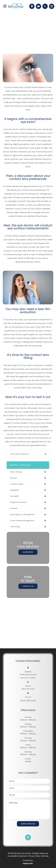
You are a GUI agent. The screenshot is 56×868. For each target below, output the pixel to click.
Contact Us (28, 586)
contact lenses (17, 484)
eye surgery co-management (22, 514)
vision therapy (16, 472)
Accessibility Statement (17, 856)
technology (15, 527)
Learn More (28, 552)
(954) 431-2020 (28, 689)
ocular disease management (22, 521)
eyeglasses (15, 490)
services (13, 478)
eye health (14, 496)
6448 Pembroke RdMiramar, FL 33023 (28, 676)
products (14, 508)
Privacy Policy (34, 856)
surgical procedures (18, 502)
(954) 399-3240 (28, 701)
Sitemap (45, 856)
